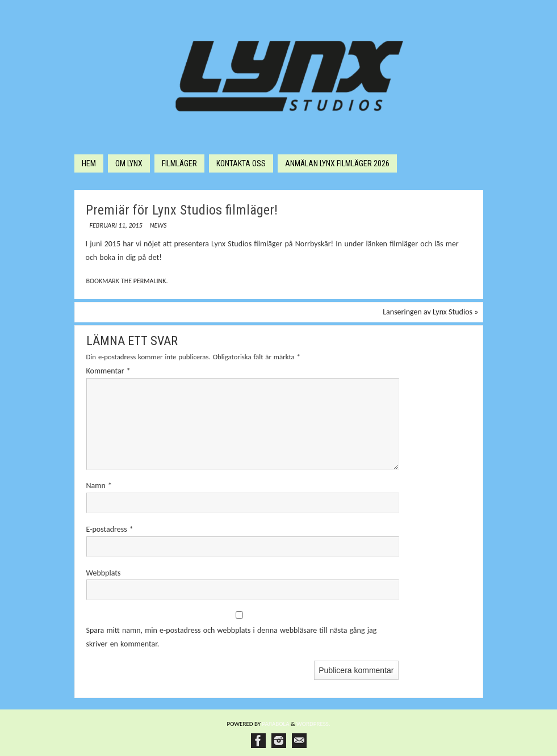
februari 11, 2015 (116, 225)
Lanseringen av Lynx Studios (430, 312)
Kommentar (108, 371)
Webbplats (104, 573)
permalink (150, 281)
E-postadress (110, 529)
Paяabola (276, 724)
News (158, 225)
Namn (99, 486)
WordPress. (313, 724)
